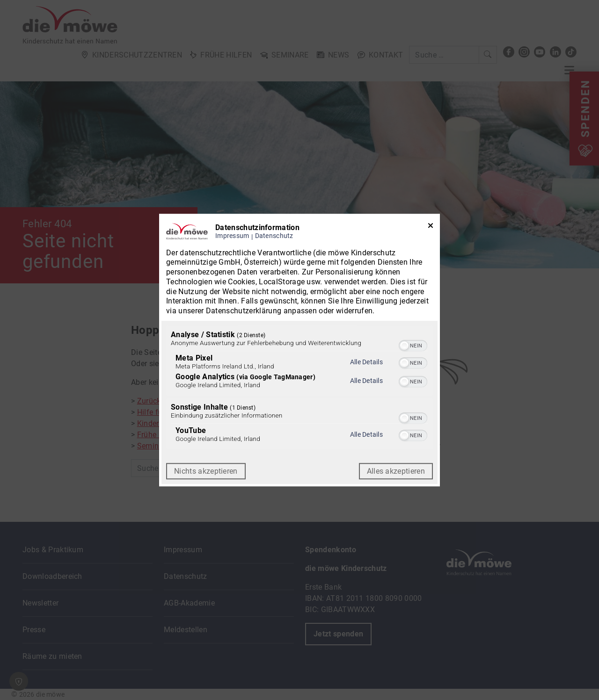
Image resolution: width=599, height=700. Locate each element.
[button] (404, 346)
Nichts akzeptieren (206, 471)
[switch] (413, 345)
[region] (299, 389)
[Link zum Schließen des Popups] (431, 227)
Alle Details (366, 362)
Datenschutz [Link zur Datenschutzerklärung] (274, 236)
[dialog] (299, 350)
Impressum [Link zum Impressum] (232, 236)
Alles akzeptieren (396, 471)
